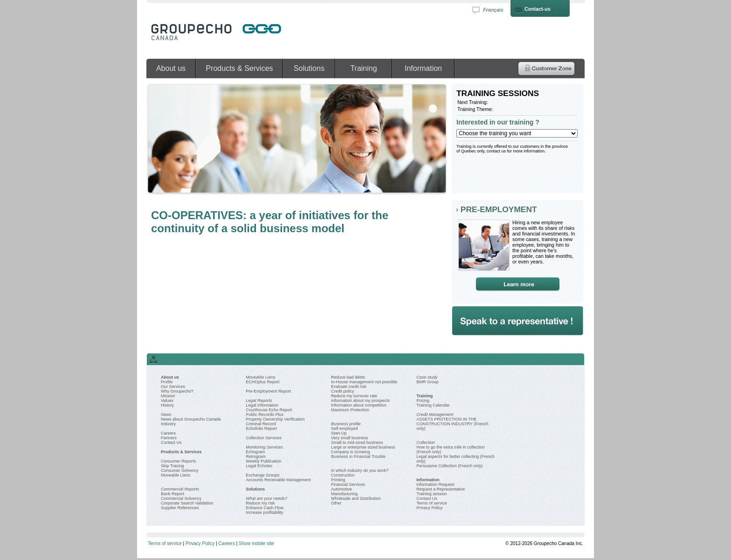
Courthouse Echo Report (269, 410)
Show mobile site (256, 543)
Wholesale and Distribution (356, 498)
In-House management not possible (364, 382)
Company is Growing (351, 452)
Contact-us (538, 9)
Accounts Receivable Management (278, 480)
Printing (338, 480)
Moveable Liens (176, 475)
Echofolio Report (261, 429)
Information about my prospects (360, 401)
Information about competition (359, 405)
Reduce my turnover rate (354, 396)
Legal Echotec (259, 466)
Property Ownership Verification (275, 419)
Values (167, 401)
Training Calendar (433, 405)
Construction (343, 475)
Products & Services (239, 68)
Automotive (341, 489)
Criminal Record (261, 424)
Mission (168, 396)
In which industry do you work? (360, 470)
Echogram (255, 452)
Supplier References (180, 508)
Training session (431, 494)
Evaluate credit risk (349, 387)
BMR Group (428, 382)
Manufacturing (344, 494)
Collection (426, 442)
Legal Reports (259, 401)
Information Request (435, 484)
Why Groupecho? (177, 391)
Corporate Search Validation (187, 503)
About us (171, 68)
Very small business (350, 438)
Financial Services (348, 484)
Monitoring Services (264, 447)
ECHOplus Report (262, 382)
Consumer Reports (179, 461)
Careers (168, 433)
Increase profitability (264, 512)
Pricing (423, 401)
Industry (168, 424)
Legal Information (262, 405)
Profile (167, 382)
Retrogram (256, 456)
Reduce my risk (260, 503)
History (167, 405)
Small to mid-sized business (357, 442)
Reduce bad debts (348, 377)
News (166, 415)
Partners (169, 438)
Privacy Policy (429, 508)
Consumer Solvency (180, 470)
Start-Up (339, 433)
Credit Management (435, 415)
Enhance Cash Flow (265, 508)
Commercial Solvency (181, 498)
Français (493, 10)
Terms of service (432, 503)
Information (423, 68)
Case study (427, 377)
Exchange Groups (262, 475)
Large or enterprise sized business (363, 447)
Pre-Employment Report (268, 391)
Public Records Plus (265, 415)
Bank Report (172, 494)
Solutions (309, 68)
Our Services (173, 387)
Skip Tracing (172, 466)
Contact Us (171, 442)
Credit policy (343, 391)
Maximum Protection (350, 410)
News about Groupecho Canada (191, 419)
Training (363, 68)
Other (336, 503)
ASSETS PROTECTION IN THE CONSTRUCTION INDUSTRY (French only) (452, 424)
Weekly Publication (263, 461)
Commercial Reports (180, 489)
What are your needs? (266, 498)
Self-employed (345, 429)
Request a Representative (441, 489)
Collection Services (264, 438)
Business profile (346, 424)
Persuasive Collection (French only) (449, 466)
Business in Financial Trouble (358, 456)
